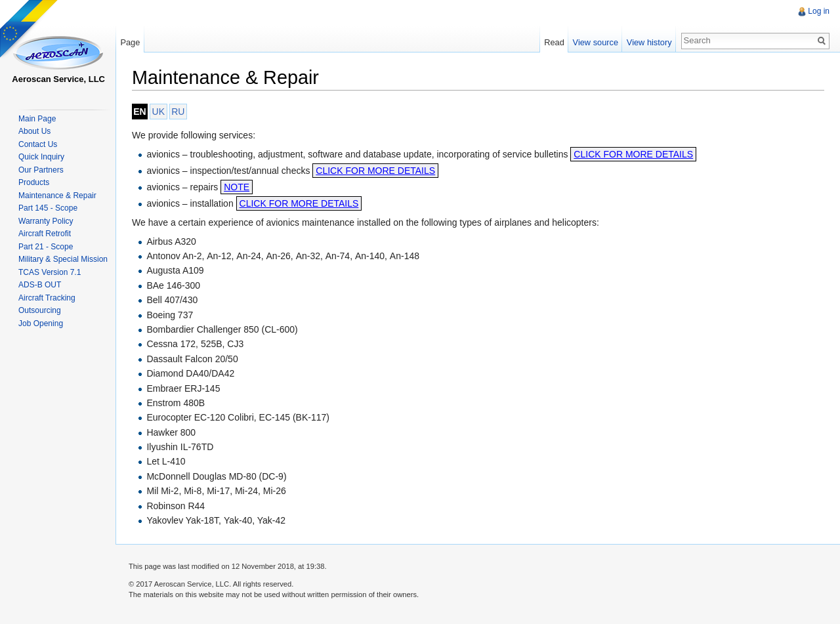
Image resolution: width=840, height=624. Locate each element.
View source (596, 42)
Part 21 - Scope (46, 247)
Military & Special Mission (63, 259)
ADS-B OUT (40, 285)
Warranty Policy (46, 221)
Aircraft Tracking (47, 298)
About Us (34, 131)
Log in (819, 11)
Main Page (37, 119)
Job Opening (41, 323)
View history (649, 42)
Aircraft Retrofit (45, 234)
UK (158, 112)
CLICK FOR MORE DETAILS (633, 154)
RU (178, 112)
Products (34, 182)
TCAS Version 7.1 (50, 272)
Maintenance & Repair (57, 196)
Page (130, 42)
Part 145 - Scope (48, 208)
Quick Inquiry (41, 157)
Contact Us (38, 144)
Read (554, 42)
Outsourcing (40, 310)
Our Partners (41, 170)
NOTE (237, 187)
